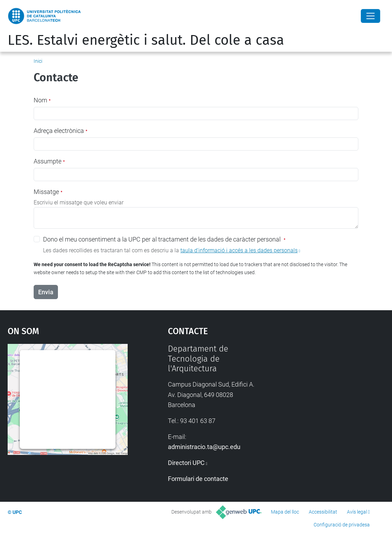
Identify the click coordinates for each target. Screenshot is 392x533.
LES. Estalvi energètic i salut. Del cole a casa (146, 40)
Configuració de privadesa (342, 525)
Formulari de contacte (198, 479)
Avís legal (357, 512)
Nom (42, 100)
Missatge (48, 192)
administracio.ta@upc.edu (204, 447)
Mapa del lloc (285, 512)
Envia (46, 292)
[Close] (370, 16)
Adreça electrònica (61, 131)
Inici (38, 61)
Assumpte (49, 161)
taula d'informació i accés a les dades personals (239, 250)
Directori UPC (186, 463)
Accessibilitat (323, 512)
